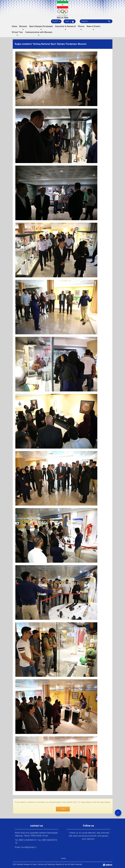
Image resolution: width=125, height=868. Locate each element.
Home (63, 859)
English (56, 21)
